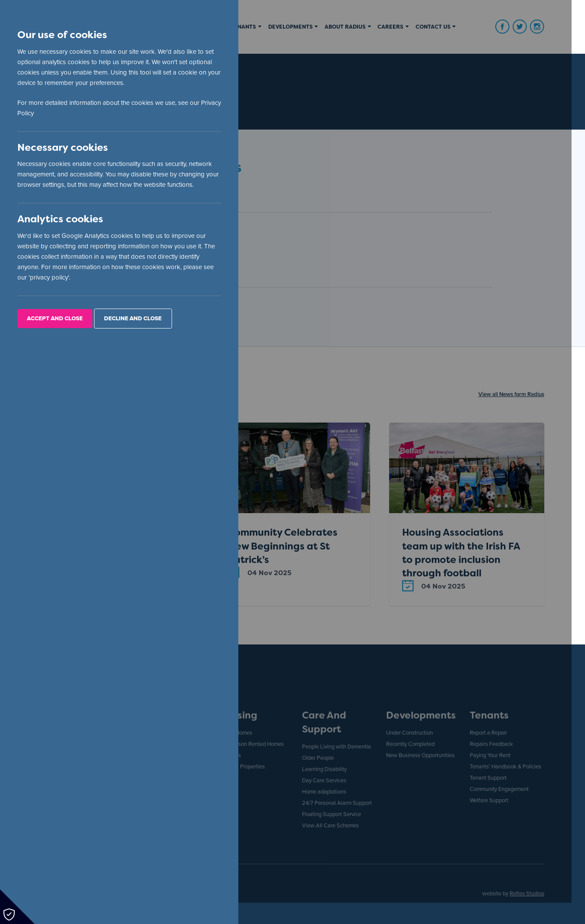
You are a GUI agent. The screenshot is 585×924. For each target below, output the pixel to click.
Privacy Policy (37, 114)
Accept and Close (55, 319)
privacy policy (49, 278)
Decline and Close (133, 319)
